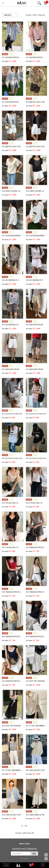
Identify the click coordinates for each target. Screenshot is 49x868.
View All (41, 15)
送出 (34, 854)
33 (26, 826)
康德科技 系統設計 (24, 859)
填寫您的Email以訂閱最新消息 (24, 849)
